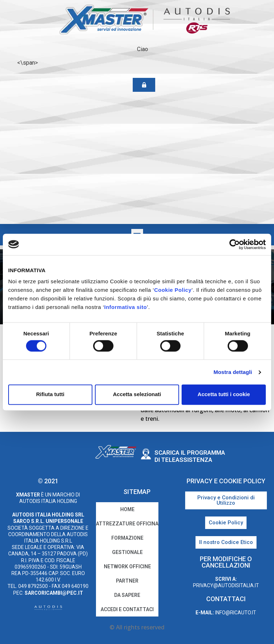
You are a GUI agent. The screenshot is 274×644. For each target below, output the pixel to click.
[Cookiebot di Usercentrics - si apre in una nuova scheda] (235, 244)
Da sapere (127, 595)
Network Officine (127, 566)
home (127, 509)
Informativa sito (126, 307)
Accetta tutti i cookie (224, 395)
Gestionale (127, 552)
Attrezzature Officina (127, 524)
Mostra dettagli (233, 372)
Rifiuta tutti (50, 395)
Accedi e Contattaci (127, 609)
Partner (127, 581)
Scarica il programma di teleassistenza (190, 456)
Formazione (127, 538)
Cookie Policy (173, 290)
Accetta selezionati (137, 395)
